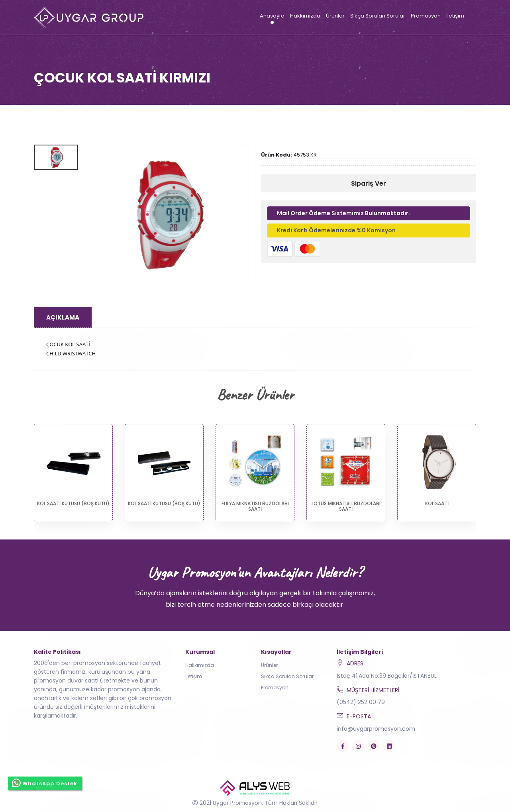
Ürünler (335, 16)
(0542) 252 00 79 (361, 702)
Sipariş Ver (369, 183)
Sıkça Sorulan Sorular (378, 16)
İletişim (455, 16)
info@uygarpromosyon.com (376, 729)
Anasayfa (272, 16)
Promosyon (426, 16)
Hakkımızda (305, 16)
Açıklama (63, 317)
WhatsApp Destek (45, 783)
